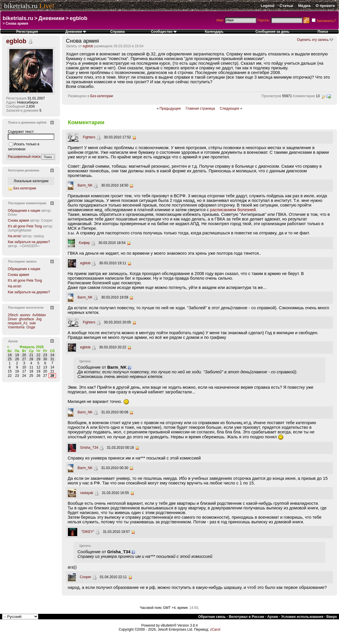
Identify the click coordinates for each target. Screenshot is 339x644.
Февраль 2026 (31, 347)
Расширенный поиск (24, 157)
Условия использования (302, 617)
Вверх (332, 617)
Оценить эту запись (313, 40)
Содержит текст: (21, 132)
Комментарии (304, 96)
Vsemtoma (16, 327)
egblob (79, 18)
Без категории (102, 96)
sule (33, 323)
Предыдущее (170, 108)
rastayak (87, 493)
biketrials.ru (21, 6)
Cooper (85, 577)
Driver (12, 215)
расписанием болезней (233, 210)
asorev (25, 315)
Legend (267, 6)
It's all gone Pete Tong (25, 226)
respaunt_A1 (18, 323)
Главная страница (200, 108)
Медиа (304, 6)
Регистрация (27, 32)
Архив (273, 617)
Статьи (286, 6)
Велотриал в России (246, 617)
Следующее (229, 108)
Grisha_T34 (89, 448)
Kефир (84, 243)
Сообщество (164, 32)
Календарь (214, 32)
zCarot (215, 629)
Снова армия (18, 220)
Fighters (89, 137)
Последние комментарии (27, 203)
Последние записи (22, 261)
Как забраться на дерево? (29, 242)
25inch (13, 315)
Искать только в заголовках (24, 147)
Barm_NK (85, 185)
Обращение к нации (24, 211)
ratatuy (39, 236)
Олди (31, 327)
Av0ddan (39, 315)
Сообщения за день (272, 32)
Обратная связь (212, 617)
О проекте (325, 6)
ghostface (26, 319)
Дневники (51, 18)
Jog (39, 319)
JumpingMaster (20, 230)
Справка (118, 32)
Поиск (323, 32)
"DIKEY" (88, 532)
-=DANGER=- (29, 246)
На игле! (15, 236)
